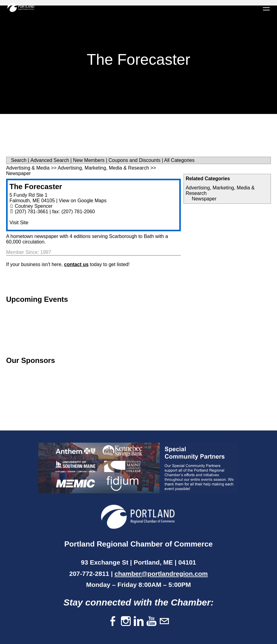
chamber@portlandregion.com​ (161, 574)
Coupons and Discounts (134, 160)
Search (19, 160)
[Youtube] (151, 622)
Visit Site (19, 223)
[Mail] (164, 622)
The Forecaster (36, 187)
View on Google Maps (83, 201)
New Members (89, 160)
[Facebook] (113, 622)
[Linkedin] (139, 622)
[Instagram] (126, 622)
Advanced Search (50, 160)
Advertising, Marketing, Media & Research (103, 168)
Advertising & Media (28, 168)
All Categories (179, 160)
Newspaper (204, 199)
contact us (76, 264)
